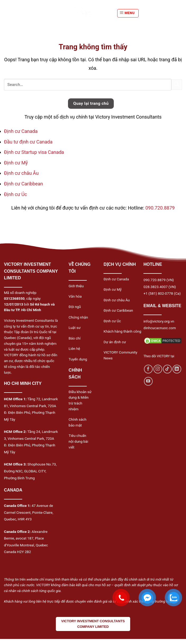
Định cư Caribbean (23, 184)
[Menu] (128, 13)
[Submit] (177, 84)
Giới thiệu (76, 286)
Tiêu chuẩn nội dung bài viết (78, 441)
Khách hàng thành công (122, 331)
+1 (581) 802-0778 (158, 293)
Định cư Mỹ (16, 163)
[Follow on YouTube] (148, 381)
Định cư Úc (15, 194)
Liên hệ (74, 349)
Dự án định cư (115, 342)
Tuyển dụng (78, 359)
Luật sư (74, 328)
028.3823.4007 (155, 287)
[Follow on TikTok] (167, 369)
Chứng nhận (78, 317)
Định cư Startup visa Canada (34, 152)
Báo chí (74, 338)
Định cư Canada (21, 131)
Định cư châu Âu (21, 173)
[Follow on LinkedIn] (177, 369)
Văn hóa (75, 296)
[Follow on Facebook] (148, 369)
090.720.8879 (160, 208)
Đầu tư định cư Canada (28, 142)
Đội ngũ (75, 307)
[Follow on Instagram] (158, 369)
